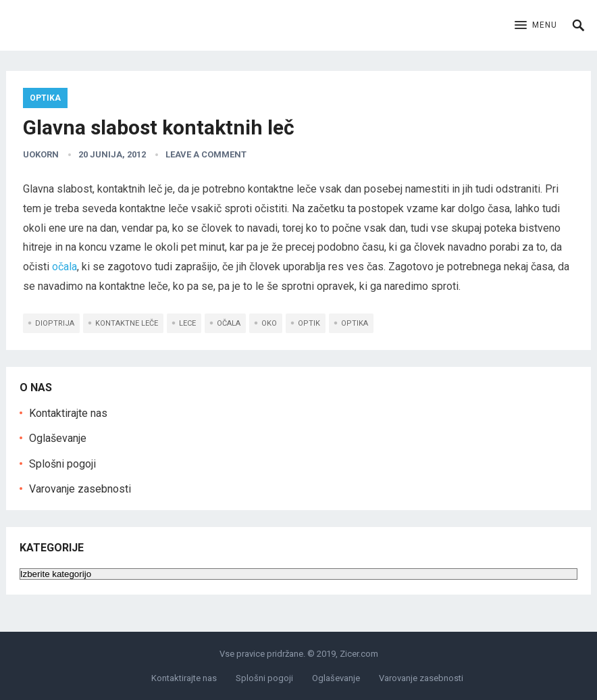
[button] (536, 26)
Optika (45, 98)
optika (355, 323)
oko (269, 323)
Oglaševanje (58, 438)
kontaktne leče (127, 323)
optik (309, 323)
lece (187, 323)
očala (64, 267)
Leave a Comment (206, 154)
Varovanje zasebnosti (80, 489)
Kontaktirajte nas (68, 413)
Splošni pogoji (62, 464)
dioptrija (55, 323)
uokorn (41, 154)
